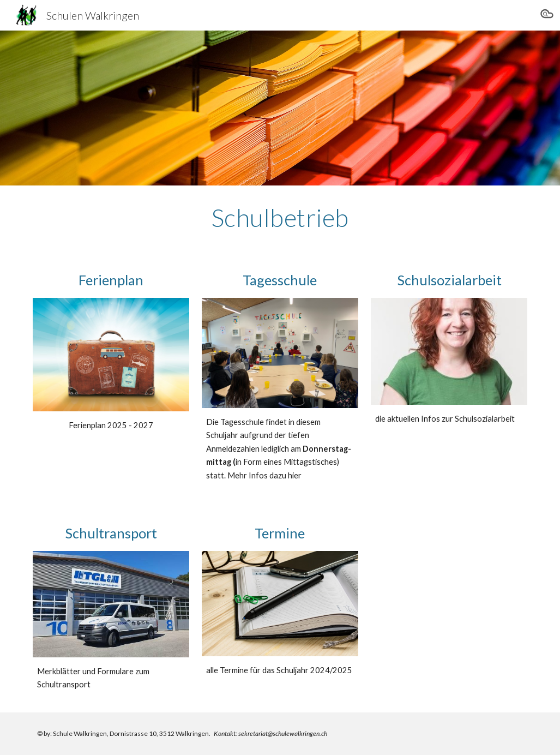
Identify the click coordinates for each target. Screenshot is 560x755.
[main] (280, 218)
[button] (547, 15)
